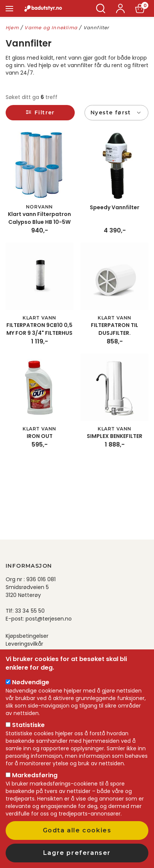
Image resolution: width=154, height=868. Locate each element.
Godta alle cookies (77, 830)
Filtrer (45, 112)
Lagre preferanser (77, 853)
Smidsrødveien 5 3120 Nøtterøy (27, 591)
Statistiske (28, 725)
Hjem (12, 28)
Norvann (39, 207)
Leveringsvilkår (24, 644)
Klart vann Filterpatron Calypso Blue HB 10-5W (39, 218)
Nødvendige (31, 682)
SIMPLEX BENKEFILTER (115, 436)
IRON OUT (40, 436)
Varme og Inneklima (51, 28)
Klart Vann (39, 318)
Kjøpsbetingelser (27, 636)
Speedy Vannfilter (115, 207)
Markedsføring (35, 775)
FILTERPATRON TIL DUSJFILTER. (115, 329)
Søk (101, 8)
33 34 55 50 (30, 611)
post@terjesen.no (49, 619)
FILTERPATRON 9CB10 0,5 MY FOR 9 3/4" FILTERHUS (39, 329)
